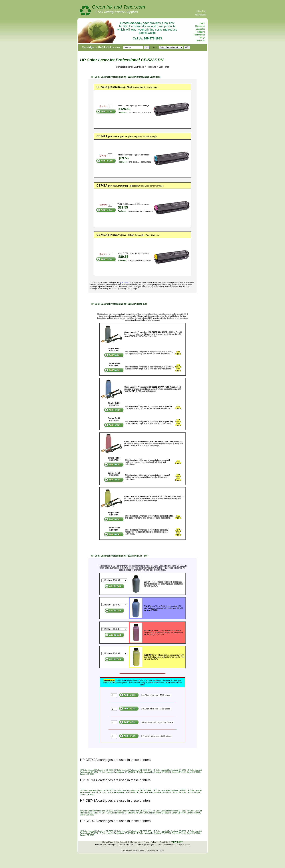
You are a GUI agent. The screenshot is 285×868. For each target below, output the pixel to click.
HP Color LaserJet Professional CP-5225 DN (117, 772)
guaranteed (125, 283)
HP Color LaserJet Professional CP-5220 (169, 770)
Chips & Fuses (184, 845)
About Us (164, 842)
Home (202, 23)
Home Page (108, 842)
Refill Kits (151, 67)
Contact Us (200, 26)
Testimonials (200, 35)
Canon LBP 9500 (193, 772)
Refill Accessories (166, 845)
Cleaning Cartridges (145, 845)
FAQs (203, 38)
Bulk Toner (164, 67)
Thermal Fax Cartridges (105, 845)
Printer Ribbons (126, 845)
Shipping (201, 32)
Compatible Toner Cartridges (130, 67)
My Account (200, 15)
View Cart (202, 11)
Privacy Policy (150, 842)
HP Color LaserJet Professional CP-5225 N (153, 772)
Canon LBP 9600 (87, 774)
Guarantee (200, 29)
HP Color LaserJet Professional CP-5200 (97, 770)
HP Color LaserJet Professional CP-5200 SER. (133, 770)
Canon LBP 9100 (179, 772)
